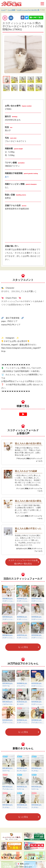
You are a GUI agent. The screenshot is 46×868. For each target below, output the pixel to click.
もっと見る (23, 647)
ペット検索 (11, 10)
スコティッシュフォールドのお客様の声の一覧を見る (23, 562)
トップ (3, 10)
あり (7, 177)
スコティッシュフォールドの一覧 (28, 10)
